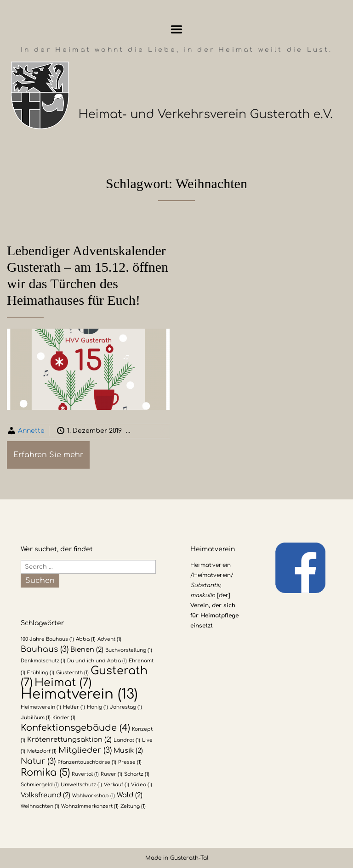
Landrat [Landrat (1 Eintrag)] (127, 740)
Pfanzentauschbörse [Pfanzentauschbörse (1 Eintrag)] (87, 762)
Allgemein (161, 431)
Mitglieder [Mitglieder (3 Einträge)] (85, 750)
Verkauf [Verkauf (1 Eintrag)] (117, 785)
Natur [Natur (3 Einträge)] (38, 761)
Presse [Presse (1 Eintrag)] (130, 762)
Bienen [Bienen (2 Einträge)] (87, 650)
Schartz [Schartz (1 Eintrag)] (137, 774)
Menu (177, 29)
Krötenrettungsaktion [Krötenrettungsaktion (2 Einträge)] (69, 739)
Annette (31, 431)
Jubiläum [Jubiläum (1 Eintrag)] (36, 718)
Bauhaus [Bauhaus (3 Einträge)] (45, 649)
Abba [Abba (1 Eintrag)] (86, 639)
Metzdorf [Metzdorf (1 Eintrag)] (42, 751)
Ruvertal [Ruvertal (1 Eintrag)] (85, 774)
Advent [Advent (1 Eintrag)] (109, 639)
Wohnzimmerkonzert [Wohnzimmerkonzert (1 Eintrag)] (90, 806)
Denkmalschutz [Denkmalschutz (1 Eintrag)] (43, 661)
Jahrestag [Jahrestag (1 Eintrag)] (126, 707)
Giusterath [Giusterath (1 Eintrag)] (72, 673)
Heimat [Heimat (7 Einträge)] (63, 683)
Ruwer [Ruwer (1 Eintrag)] (111, 774)
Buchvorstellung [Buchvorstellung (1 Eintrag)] (129, 650)
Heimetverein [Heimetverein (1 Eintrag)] (41, 707)
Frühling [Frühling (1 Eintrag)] (41, 673)
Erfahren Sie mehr (48, 455)
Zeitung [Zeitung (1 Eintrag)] (133, 806)
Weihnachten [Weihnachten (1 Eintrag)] (40, 806)
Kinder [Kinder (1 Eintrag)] (64, 718)
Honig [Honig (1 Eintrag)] (97, 707)
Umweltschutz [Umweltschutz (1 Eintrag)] (81, 785)
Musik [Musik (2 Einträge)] (128, 750)
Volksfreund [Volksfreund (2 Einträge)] (46, 795)
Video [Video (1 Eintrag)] (142, 785)
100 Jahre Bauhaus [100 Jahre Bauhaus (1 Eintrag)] (47, 639)
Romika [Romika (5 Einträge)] (45, 773)
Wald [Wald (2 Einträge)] (130, 795)
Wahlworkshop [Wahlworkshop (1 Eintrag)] (94, 796)
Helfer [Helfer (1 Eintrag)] (74, 707)
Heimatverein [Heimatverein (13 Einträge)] (79, 694)
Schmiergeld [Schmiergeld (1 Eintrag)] (40, 785)
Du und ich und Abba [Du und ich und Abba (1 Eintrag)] (97, 661)
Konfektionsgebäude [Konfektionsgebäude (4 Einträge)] (75, 728)
